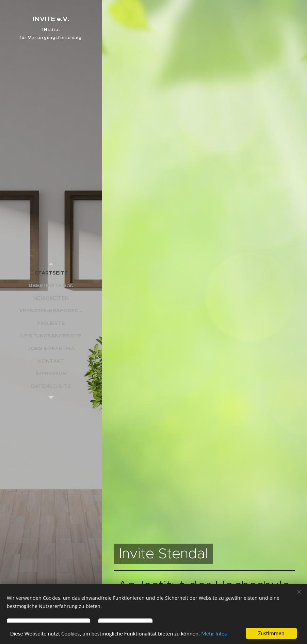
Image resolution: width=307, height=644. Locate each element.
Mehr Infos (214, 634)
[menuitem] (51, 273)
